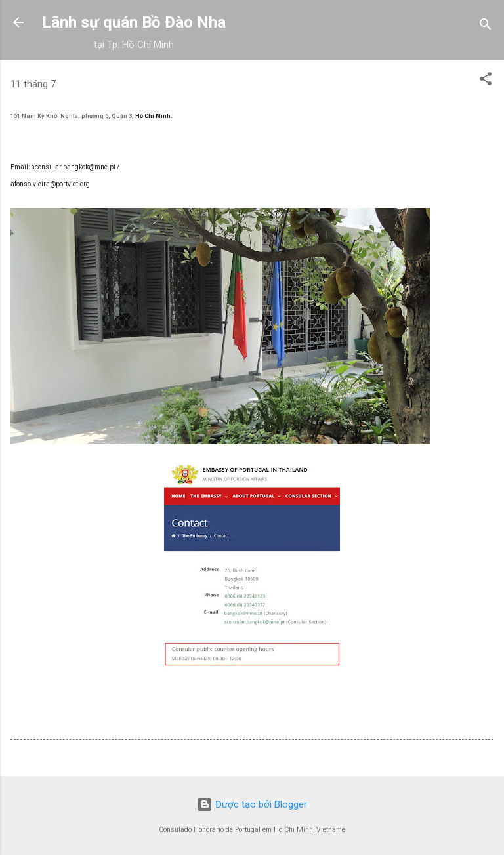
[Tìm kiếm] (486, 27)
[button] (486, 81)
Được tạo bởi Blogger (252, 804)
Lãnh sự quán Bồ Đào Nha (134, 22)
